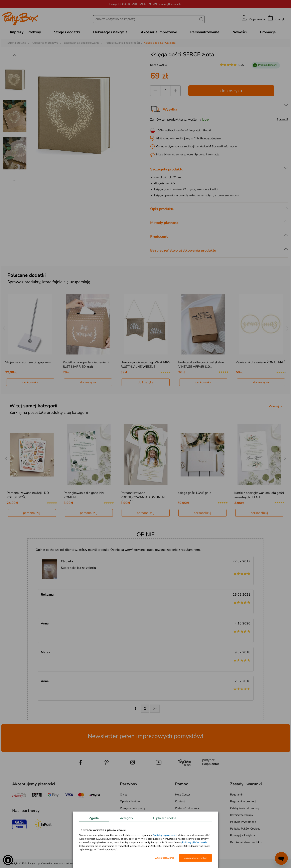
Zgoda (94, 818)
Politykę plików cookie (195, 842)
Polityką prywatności (165, 835)
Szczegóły (126, 818)
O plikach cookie (165, 818)
